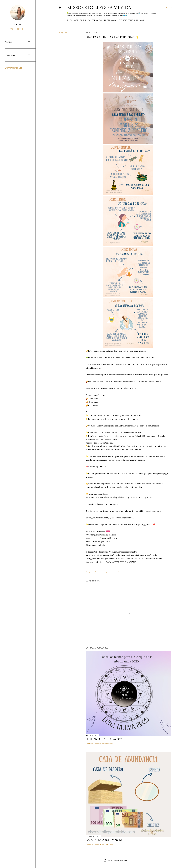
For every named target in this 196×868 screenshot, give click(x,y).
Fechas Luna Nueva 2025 (104, 739)
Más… (142, 20)
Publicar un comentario (104, 744)
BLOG (70, 20)
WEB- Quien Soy (82, 20)
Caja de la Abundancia (104, 840)
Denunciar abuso (14, 68)
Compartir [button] (62, 32)
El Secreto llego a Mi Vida (99, 7)
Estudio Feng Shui (129, 20)
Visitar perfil (18, 29)
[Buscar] (169, 8)
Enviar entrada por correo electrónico (109, 572)
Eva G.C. (18, 24)
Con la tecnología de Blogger (116, 860)
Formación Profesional (105, 20)
